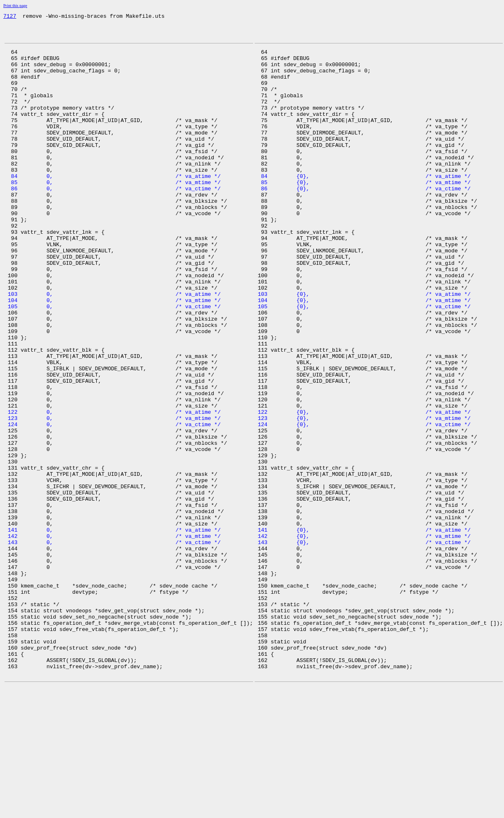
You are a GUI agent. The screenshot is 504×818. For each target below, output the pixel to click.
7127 (10, 17)
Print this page (15, 6)
